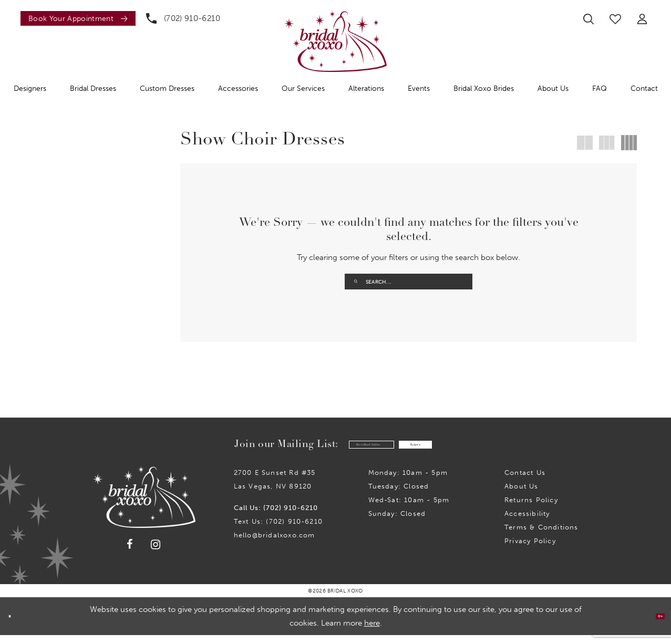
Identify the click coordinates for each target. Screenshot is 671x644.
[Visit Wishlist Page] (615, 19)
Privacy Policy (530, 550)
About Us (522, 495)
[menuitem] (75, 18)
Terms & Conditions (541, 536)
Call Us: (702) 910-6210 (276, 517)
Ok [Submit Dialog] (654, 625)
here (372, 632)
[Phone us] (183, 18)
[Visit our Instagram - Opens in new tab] (156, 553)
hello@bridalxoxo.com (275, 544)
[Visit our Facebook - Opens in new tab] (130, 553)
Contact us (525, 481)
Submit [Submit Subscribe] (446, 451)
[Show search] (589, 19)
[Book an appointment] (78, 18)
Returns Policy (531, 509)
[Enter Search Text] (409, 282)
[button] (642, 19)
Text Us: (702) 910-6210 (278, 530)
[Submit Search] (356, 282)
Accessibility (527, 522)
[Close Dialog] (15, 625)
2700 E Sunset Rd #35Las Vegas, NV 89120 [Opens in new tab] (275, 488)
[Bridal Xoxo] (335, 41)
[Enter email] (343, 451)
